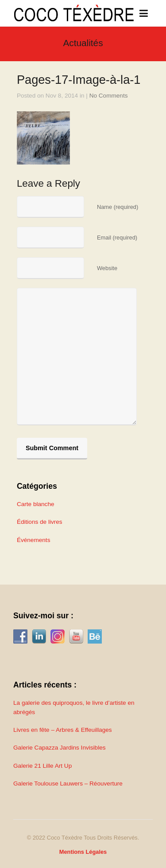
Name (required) (118, 207)
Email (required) (117, 238)
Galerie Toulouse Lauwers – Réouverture (68, 784)
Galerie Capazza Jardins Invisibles (60, 748)
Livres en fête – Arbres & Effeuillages (63, 730)
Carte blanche (36, 504)
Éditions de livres (40, 522)
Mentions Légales (83, 852)
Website (107, 268)
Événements (34, 540)
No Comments (109, 96)
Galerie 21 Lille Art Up (42, 766)
